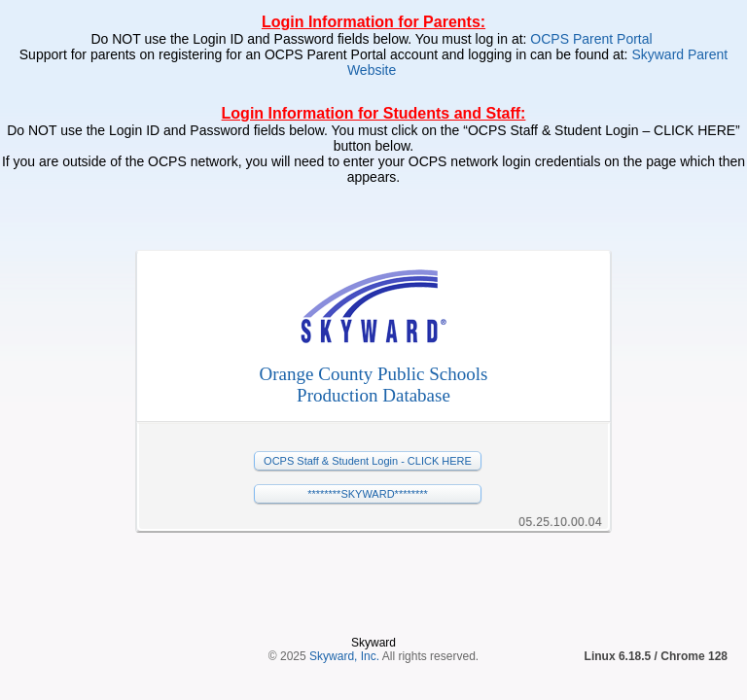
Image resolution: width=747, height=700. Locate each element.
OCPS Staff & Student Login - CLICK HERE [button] (368, 461)
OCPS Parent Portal (593, 39)
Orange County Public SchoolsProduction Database (374, 385)
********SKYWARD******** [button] (368, 494)
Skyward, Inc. (344, 592)
